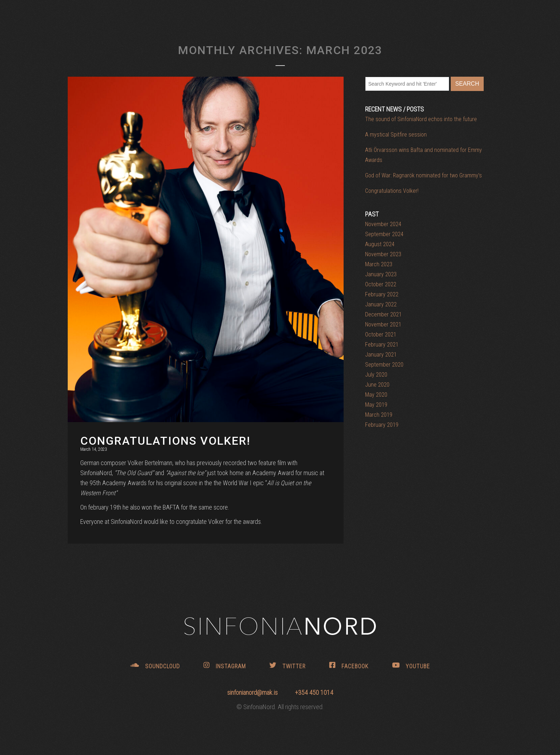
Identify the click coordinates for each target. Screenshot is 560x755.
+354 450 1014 (314, 692)
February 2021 (382, 345)
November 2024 (383, 224)
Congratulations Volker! (392, 191)
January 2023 (381, 274)
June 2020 (377, 385)
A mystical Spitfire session (396, 135)
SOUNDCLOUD (155, 666)
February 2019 (382, 425)
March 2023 (379, 264)
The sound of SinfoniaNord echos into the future (421, 119)
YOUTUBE (411, 666)
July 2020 (376, 375)
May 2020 (376, 395)
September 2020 (384, 365)
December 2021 (383, 314)
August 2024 (380, 244)
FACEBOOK (349, 666)
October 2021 (381, 335)
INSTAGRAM (225, 666)
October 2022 (381, 284)
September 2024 (384, 234)
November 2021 (383, 324)
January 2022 (381, 304)
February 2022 (382, 294)
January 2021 (381, 355)
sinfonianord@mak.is (253, 692)
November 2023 (383, 254)
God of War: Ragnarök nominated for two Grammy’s (423, 175)
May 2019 (376, 405)
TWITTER (288, 666)
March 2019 (379, 415)
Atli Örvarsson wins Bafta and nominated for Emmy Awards (423, 155)
